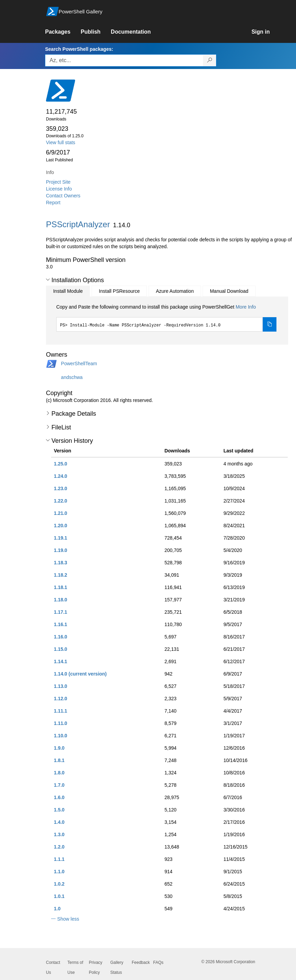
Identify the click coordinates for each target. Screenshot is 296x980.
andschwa (72, 377)
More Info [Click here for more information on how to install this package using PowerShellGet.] (246, 307)
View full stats (61, 142)
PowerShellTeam (79, 364)
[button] (48, 280)
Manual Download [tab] (229, 291)
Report (53, 203)
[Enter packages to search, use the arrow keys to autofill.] (124, 60)
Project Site (58, 182)
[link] (63, 32)
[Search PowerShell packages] (210, 60)
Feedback (141, 962)
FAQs (158, 962)
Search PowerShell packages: (79, 49)
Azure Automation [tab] (175, 291)
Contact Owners (63, 196)
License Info (59, 189)
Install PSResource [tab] (119, 291)
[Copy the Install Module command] (270, 324)
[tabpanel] (166, 318)
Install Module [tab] (68, 291)
